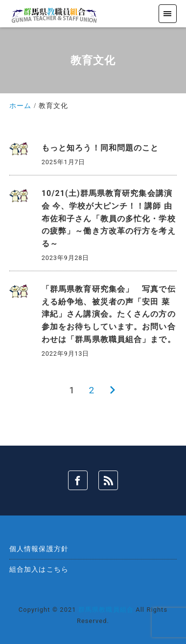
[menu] (168, 13)
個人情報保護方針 (39, 549)
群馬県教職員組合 (106, 610)
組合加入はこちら (39, 569)
